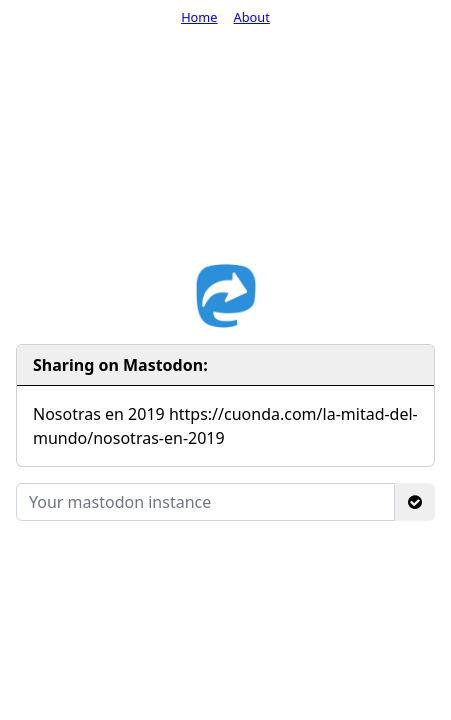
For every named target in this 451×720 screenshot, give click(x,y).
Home (199, 17)
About (252, 17)
